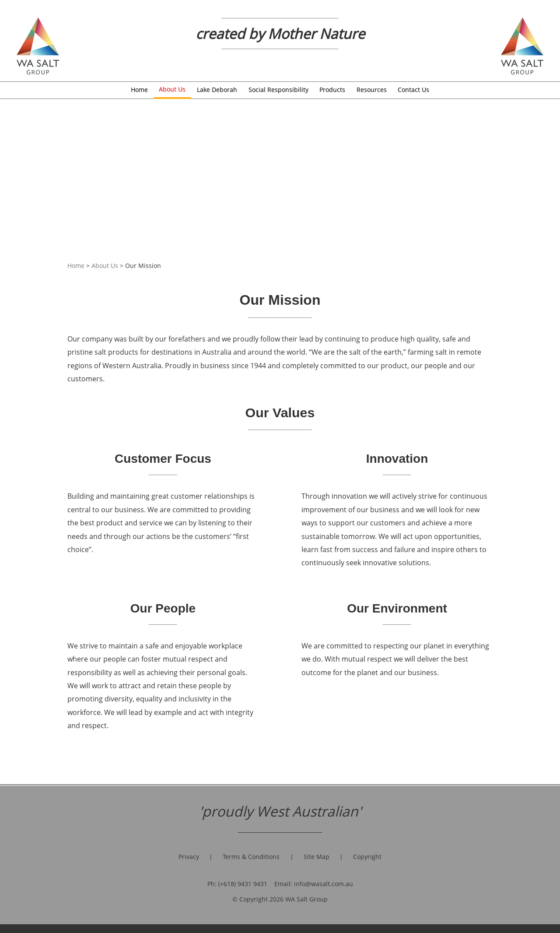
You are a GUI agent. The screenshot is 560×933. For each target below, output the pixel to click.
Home (139, 90)
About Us (172, 89)
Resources (372, 90)
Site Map (317, 857)
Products (332, 90)
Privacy (189, 857)
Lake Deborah (217, 90)
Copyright (367, 857)
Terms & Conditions (251, 857)
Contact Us (413, 90)
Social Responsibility (278, 90)
